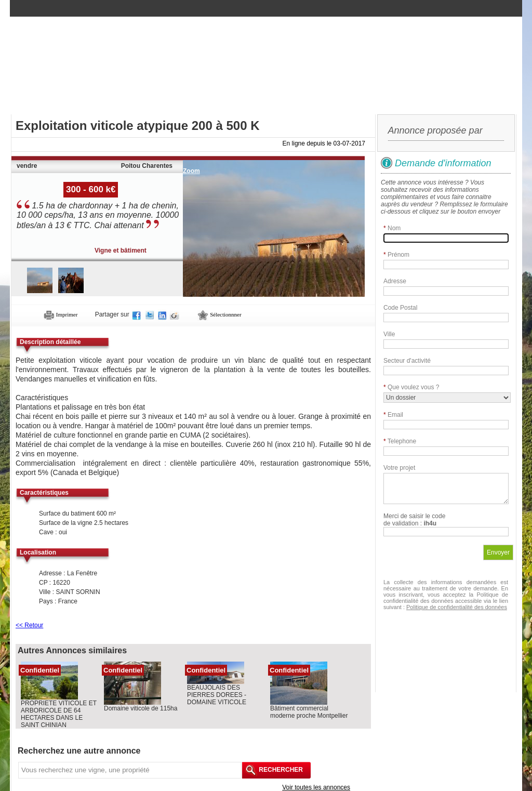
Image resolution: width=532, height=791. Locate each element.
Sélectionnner (219, 314)
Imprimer (61, 314)
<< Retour (29, 625)
